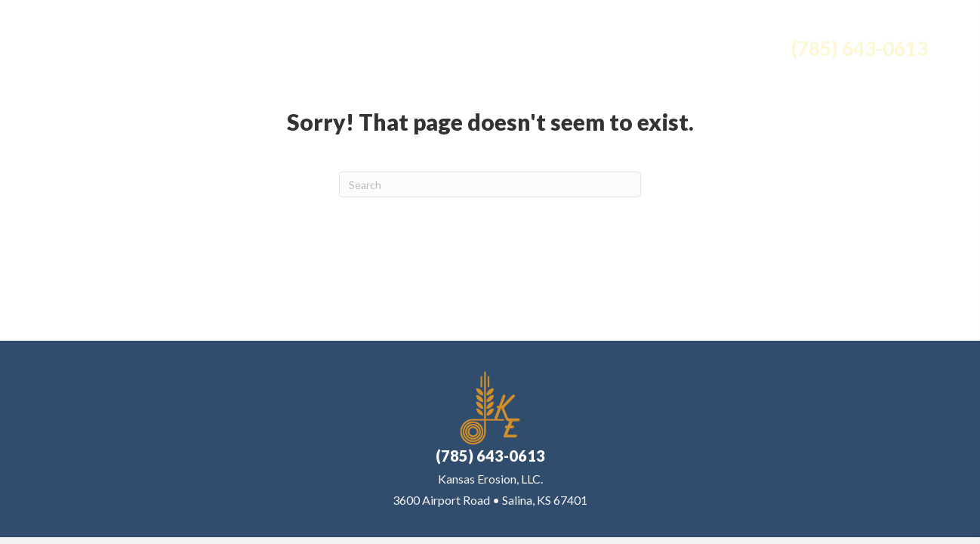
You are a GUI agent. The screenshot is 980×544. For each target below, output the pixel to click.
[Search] (490, 184)
